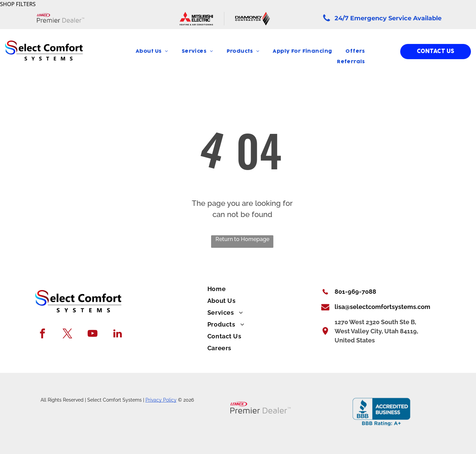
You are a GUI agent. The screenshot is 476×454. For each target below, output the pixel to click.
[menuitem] (152, 52)
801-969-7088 (355, 292)
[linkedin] (118, 334)
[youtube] (93, 334)
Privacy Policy (161, 400)
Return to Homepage (242, 239)
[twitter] (67, 334)
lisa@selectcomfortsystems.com (382, 307)
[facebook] (42, 334)
